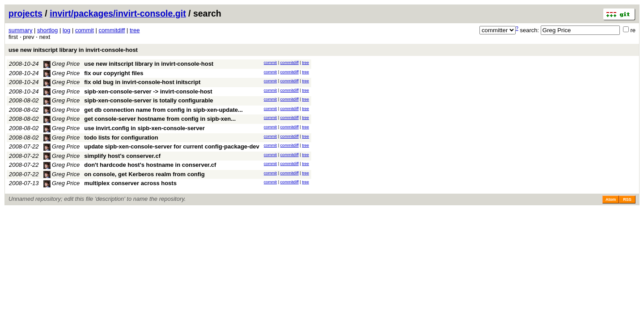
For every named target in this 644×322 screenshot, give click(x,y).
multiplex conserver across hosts (130, 183)
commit (85, 30)
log (66, 30)
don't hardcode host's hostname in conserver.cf (150, 165)
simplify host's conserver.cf (122, 156)
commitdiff (112, 30)
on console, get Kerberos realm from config (144, 174)
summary (20, 30)
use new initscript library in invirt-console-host (73, 50)
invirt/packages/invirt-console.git (118, 13)
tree (135, 30)
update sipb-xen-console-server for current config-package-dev (172, 146)
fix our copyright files (114, 73)
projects (25, 13)
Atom (611, 199)
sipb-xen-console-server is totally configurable (148, 100)
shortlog (47, 30)
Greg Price (62, 64)
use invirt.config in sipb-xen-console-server (144, 128)
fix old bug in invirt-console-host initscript (142, 82)
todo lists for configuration (121, 138)
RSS (627, 199)
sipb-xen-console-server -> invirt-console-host (148, 91)
